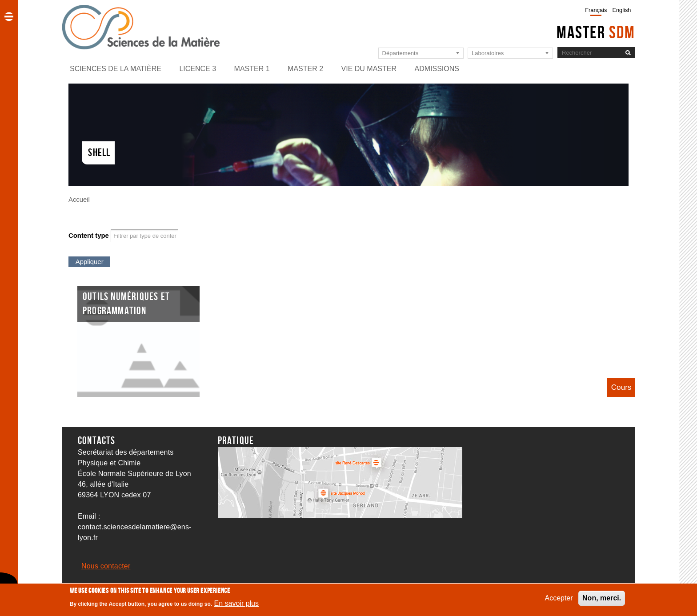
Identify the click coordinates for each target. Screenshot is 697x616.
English (621, 10)
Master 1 (252, 69)
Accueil (79, 200)
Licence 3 (198, 69)
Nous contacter (106, 566)
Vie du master (369, 69)
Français (596, 10)
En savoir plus (237, 606)
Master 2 (305, 69)
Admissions (437, 69)
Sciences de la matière (116, 69)
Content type (89, 236)
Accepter (559, 600)
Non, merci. (602, 600)
